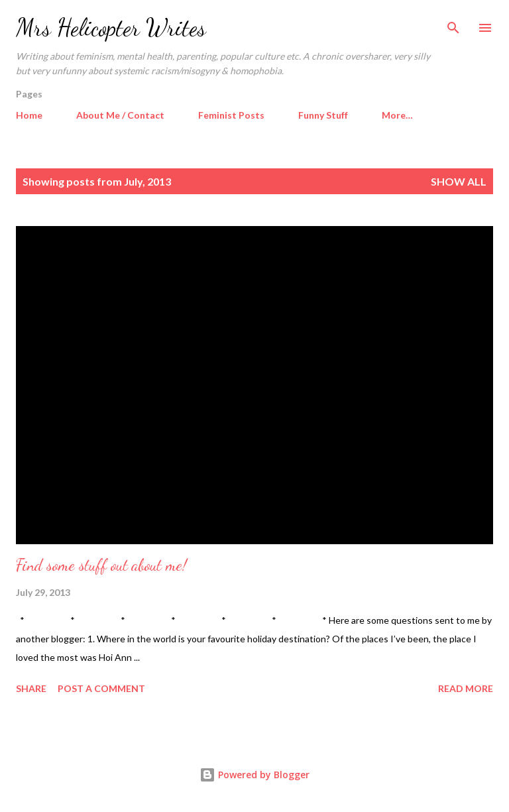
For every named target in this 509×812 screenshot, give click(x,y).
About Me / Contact (120, 115)
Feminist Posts (231, 115)
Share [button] (31, 688)
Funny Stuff (323, 115)
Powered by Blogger (254, 775)
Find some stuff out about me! (101, 565)
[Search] (453, 24)
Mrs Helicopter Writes (111, 28)
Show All (459, 181)
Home (29, 115)
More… (397, 115)
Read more (466, 688)
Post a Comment (101, 688)
